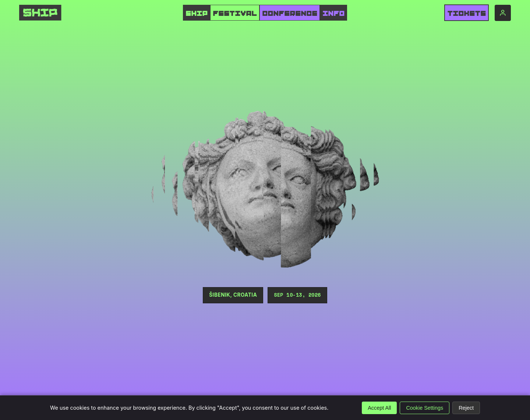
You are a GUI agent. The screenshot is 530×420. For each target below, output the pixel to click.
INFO (333, 14)
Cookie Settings (425, 408)
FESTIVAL (235, 14)
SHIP (197, 14)
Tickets (467, 14)
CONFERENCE (290, 14)
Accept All (379, 408)
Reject (466, 408)
